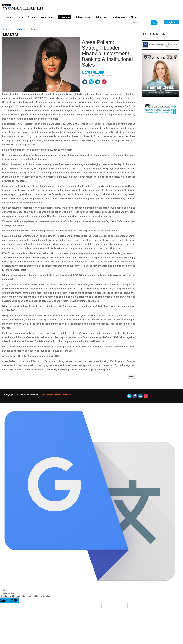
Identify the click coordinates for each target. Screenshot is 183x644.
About (134, 17)
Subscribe (101, 17)
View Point (47, 17)
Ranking (20, 29)
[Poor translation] (13, 600)
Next (131, 377)
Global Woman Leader (50, 395)
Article (32, 17)
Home (8, 17)
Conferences (118, 17)
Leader (35, 29)
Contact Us (66, 395)
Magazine (65, 17)
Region (172, 22)
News (20, 17)
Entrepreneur (83, 17)
